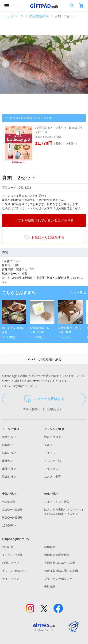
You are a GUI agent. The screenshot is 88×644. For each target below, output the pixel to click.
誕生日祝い (9, 437)
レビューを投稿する (44, 399)
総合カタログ (53, 437)
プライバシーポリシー (58, 579)
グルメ (48, 445)
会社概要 (50, 587)
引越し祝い (9, 477)
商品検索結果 (39, 16)
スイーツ (50, 453)
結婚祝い (8, 445)
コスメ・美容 (53, 477)
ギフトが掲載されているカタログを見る (44, 220)
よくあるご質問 (12, 555)
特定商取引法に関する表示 (61, 571)
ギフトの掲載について (16, 571)
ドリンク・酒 (53, 461)
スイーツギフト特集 (57, 502)
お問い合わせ (11, 563)
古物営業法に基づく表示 (60, 563)
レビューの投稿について (20, 386)
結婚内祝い (9, 453)
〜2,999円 (8, 502)
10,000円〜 (9, 526)
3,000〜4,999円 (12, 510)
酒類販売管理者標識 (57, 555)
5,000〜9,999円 (12, 518)
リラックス (51, 469)
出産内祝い (9, 469)
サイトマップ (11, 579)
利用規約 (50, 547)
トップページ (14, 16)
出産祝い (8, 461)
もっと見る (78, 293)
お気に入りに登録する (44, 238)
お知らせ (8, 547)
